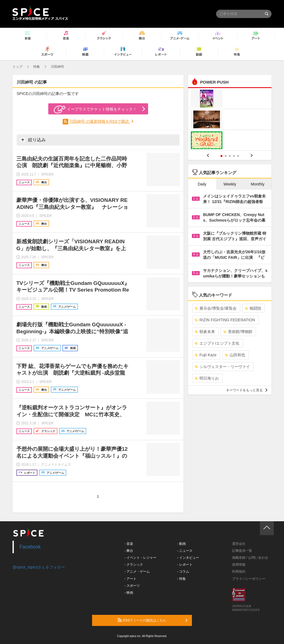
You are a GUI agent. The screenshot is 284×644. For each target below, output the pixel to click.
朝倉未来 (205, 332)
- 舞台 (129, 551)
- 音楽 (129, 544)
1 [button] (221, 156)
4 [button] (234, 156)
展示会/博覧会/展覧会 (216, 308)
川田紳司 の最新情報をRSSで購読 (100, 121)
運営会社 (239, 544)
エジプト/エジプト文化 (217, 343)
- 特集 (182, 579)
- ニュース (185, 551)
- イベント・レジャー (140, 558)
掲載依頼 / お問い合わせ (250, 558)
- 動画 (182, 544)
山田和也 (235, 355)
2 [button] (226, 156)
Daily (202, 184)
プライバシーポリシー (249, 579)
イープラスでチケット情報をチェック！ (95, 109)
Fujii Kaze (206, 355)
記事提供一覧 (242, 551)
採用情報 (239, 565)
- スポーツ (132, 586)
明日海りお (207, 378)
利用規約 (239, 572)
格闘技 (253, 308)
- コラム (183, 572)
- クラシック (134, 565)
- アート (130, 579)
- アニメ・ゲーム (137, 572)
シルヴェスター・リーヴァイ (222, 367)
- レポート (185, 565)
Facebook (30, 547)
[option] (230, 120)
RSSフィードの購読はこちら (153, 620)
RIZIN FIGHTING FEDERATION (225, 320)
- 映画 (129, 593)
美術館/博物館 (238, 332)
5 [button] (238, 156)
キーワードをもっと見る (247, 390)
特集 (37, 67)
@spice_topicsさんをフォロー (39, 567)
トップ (17, 67)
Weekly (230, 184)
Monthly (258, 184)
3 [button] (230, 156)
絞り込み (33, 140)
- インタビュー (188, 558)
